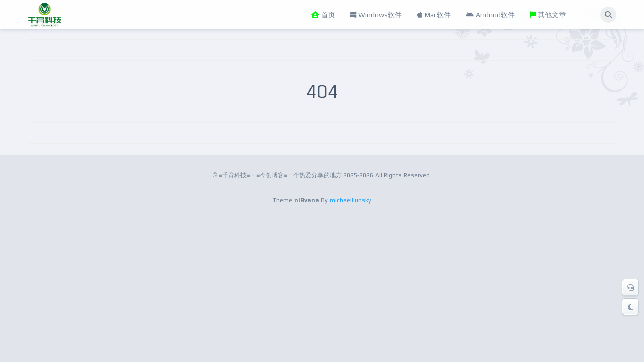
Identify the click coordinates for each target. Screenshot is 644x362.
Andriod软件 (490, 15)
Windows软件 (376, 15)
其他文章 (548, 15)
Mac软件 (434, 15)
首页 (324, 15)
